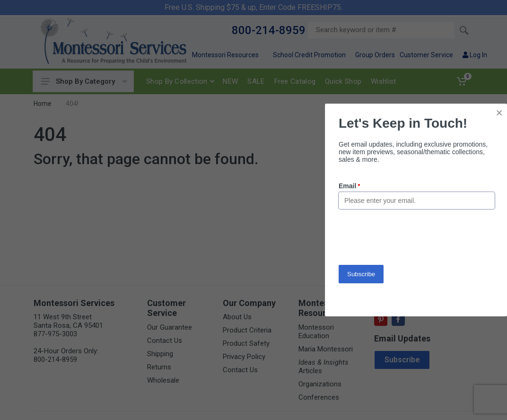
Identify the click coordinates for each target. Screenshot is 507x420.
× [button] (499, 113)
